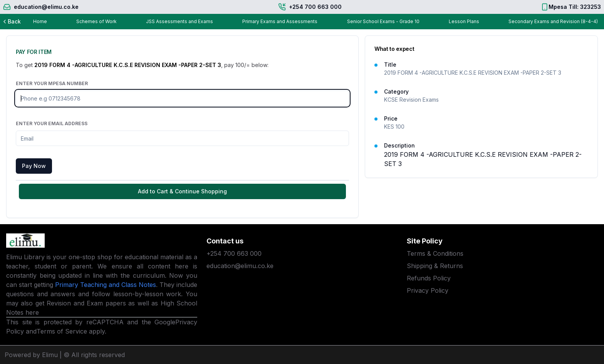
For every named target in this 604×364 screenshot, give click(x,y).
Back (11, 21)
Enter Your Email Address (52, 123)
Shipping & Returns (435, 266)
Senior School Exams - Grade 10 (383, 21)
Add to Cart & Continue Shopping (182, 191)
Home (40, 21)
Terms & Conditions (435, 253)
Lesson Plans (464, 21)
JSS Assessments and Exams (180, 21)
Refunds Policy (429, 278)
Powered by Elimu (31, 355)
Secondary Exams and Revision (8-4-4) (553, 21)
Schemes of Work (96, 21)
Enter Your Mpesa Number (52, 83)
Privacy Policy (428, 290)
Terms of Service (62, 331)
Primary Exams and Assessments (280, 21)
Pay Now (34, 166)
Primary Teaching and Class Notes (106, 285)
